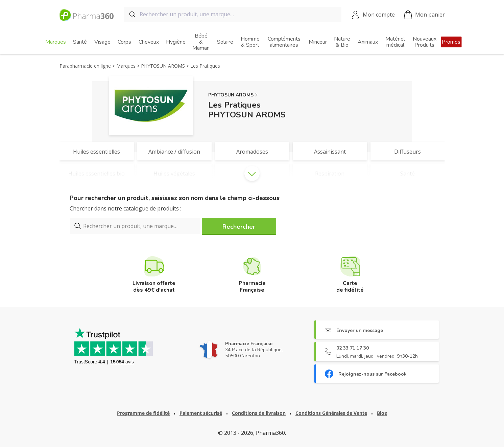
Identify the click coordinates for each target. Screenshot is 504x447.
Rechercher (239, 227)
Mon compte (379, 15)
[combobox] (233, 14)
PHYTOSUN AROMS (231, 95)
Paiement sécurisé (201, 413)
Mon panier (424, 15)
